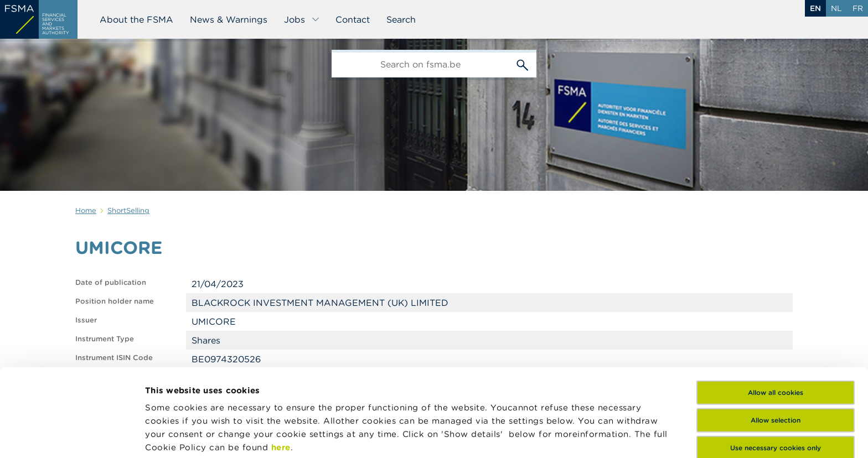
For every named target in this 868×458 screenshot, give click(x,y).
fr (858, 8)
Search (401, 19)
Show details (173, 436)
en (815, 8)
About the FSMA (136, 19)
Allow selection (776, 335)
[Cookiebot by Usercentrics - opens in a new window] (72, 436)
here (281, 362)
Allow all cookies (776, 307)
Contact (353, 19)
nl (836, 8)
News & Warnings (229, 19)
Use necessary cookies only (776, 363)
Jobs (302, 19)
